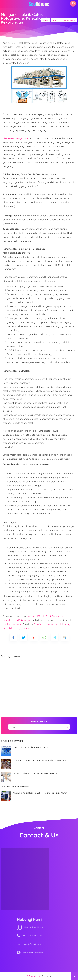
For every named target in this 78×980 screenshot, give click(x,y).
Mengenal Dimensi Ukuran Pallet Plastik (31, 747)
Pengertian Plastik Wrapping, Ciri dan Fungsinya (35, 773)
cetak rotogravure (12, 624)
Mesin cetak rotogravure (15, 138)
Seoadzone (47, 976)
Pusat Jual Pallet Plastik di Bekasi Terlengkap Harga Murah (40, 793)
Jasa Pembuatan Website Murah (17, 786)
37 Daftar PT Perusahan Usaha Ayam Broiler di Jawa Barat (40, 760)
